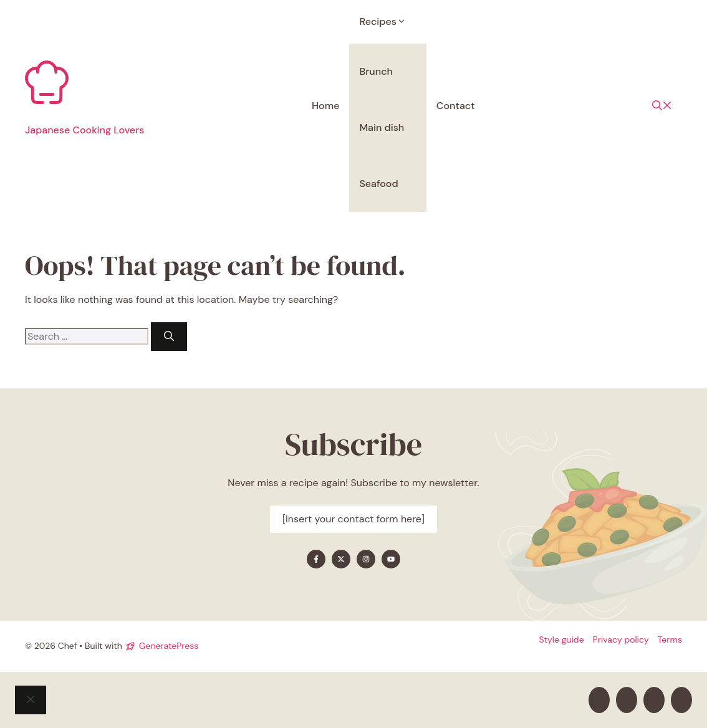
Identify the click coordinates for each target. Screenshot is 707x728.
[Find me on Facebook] (316, 559)
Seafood (378, 184)
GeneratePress (169, 646)
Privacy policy (621, 639)
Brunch (376, 71)
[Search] (169, 337)
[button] (662, 106)
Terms (670, 639)
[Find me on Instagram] (366, 559)
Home (325, 106)
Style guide (561, 639)
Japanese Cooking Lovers (84, 130)
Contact (456, 106)
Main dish (382, 127)
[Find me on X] (341, 559)
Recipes (387, 22)
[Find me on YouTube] (391, 559)
